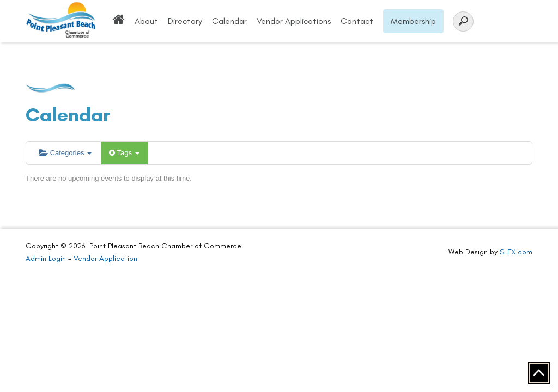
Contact (357, 21)
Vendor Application (105, 258)
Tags (124, 153)
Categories (65, 153)
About (146, 21)
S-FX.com (516, 252)
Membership (413, 21)
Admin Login (46, 258)
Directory (185, 21)
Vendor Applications (294, 21)
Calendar (229, 21)
